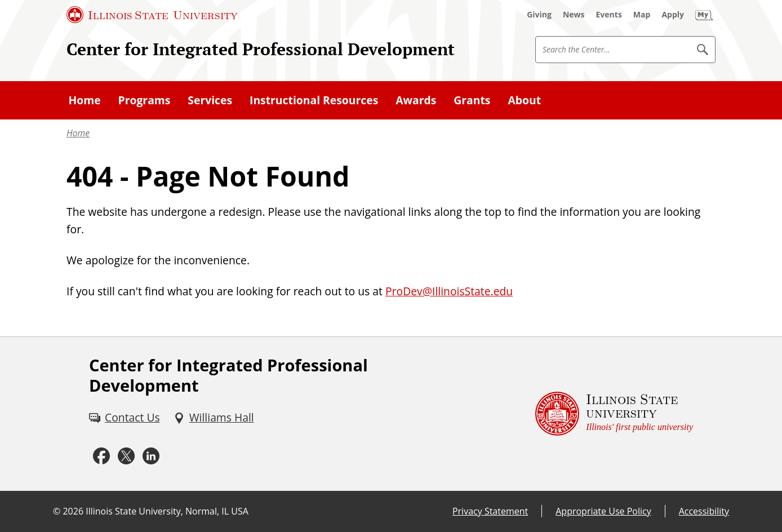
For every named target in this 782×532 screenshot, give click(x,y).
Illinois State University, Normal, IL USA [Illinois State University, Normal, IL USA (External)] (167, 511)
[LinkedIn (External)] (151, 456)
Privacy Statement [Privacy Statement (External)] (490, 511)
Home (78, 133)
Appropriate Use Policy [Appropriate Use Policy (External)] (603, 511)
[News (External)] (574, 15)
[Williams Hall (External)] (214, 418)
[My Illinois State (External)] (704, 15)
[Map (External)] (642, 15)
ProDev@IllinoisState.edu (449, 291)
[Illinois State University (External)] (152, 15)
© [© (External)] (57, 511)
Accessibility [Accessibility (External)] (704, 511)
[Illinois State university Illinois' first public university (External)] (614, 414)
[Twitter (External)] (126, 456)
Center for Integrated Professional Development (261, 49)
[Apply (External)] (673, 15)
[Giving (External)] (539, 15)
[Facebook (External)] (101, 456)
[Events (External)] (609, 15)
